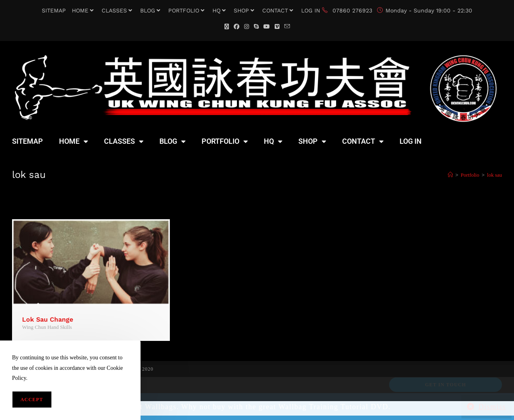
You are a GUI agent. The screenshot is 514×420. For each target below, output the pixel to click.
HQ (220, 10)
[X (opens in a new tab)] (227, 27)
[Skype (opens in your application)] (256, 27)
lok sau (495, 175)
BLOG (151, 10)
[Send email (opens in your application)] (287, 27)
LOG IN (311, 10)
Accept (32, 400)
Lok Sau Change (48, 319)
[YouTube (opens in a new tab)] (267, 27)
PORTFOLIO (187, 10)
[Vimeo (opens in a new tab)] (277, 27)
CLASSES (118, 10)
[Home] (450, 175)
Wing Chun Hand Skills (47, 327)
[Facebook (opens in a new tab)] (237, 27)
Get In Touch (445, 385)
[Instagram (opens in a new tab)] (247, 27)
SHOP (245, 10)
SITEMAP (54, 10)
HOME (84, 10)
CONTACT (279, 10)
